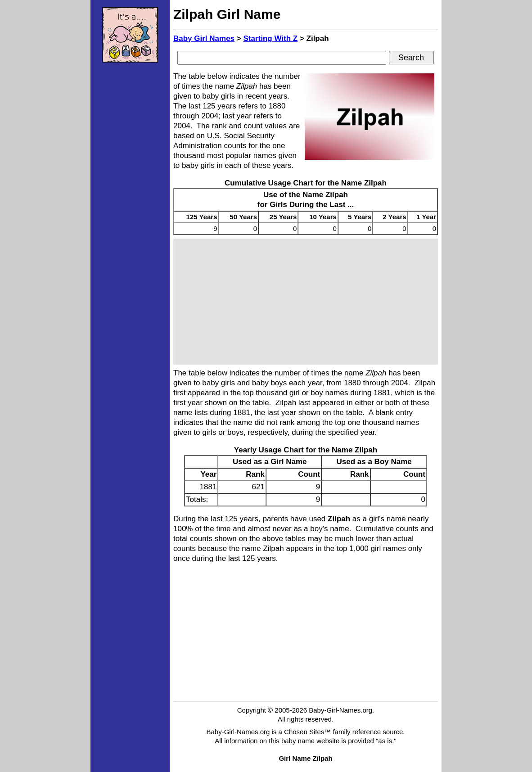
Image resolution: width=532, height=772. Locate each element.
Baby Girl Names (204, 38)
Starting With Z (270, 38)
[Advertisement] (130, 205)
